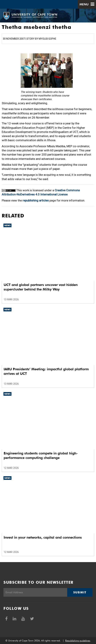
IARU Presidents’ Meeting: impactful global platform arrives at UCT (46, 371)
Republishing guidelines (78, 641)
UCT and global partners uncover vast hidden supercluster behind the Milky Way (41, 287)
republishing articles (36, 200)
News (7, 225)
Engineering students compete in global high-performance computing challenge (41, 455)
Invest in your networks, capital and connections (43, 537)
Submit (80, 592)
